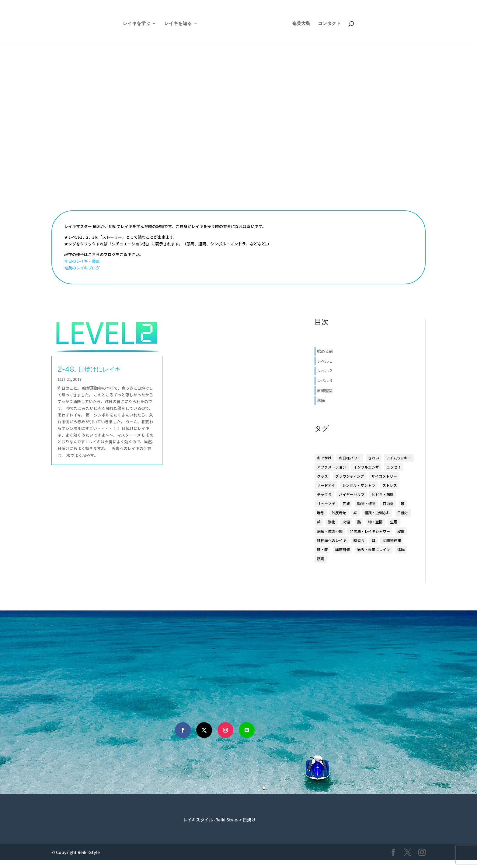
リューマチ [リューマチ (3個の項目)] (326, 503)
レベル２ (325, 371)
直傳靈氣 (325, 390)
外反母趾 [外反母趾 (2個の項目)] (339, 513)
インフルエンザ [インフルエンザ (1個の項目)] (366, 467)
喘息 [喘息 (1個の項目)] (321, 513)
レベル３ (325, 380)
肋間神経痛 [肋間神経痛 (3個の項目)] (392, 540)
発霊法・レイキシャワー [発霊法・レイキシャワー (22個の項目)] (370, 531)
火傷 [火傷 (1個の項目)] (346, 522)
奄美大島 (317, 24)
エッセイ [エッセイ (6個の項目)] (394, 467)
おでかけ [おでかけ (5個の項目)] (324, 458)
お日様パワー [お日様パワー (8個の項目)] (350, 458)
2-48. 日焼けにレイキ (89, 369)
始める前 (325, 351)
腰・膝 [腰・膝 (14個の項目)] (322, 549)
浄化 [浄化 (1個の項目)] (332, 522)
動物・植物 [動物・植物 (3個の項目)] (366, 503)
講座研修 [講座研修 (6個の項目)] (343, 549)
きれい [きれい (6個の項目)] (374, 458)
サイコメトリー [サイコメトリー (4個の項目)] (384, 476)
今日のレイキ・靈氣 (82, 261)
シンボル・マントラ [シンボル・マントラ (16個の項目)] (359, 485)
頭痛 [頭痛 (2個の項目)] (321, 559)
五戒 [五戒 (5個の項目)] (346, 503)
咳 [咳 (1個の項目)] (403, 503)
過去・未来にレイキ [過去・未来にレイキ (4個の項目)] (374, 549)
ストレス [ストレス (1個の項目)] (390, 485)
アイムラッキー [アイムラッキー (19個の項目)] (399, 458)
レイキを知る (162, 24)
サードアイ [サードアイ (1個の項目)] (326, 485)
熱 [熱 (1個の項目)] (359, 522)
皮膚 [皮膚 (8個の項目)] (401, 531)
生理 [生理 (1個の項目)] (394, 522)
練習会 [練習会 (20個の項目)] (359, 540)
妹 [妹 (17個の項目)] (355, 513)
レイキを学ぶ (120, 24)
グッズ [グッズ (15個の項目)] (322, 476)
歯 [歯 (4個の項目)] (319, 522)
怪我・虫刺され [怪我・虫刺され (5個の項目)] (377, 513)
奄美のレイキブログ (82, 268)
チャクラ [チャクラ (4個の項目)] (324, 494)
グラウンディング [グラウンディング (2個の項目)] (350, 476)
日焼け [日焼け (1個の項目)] (403, 513)
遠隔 (321, 400)
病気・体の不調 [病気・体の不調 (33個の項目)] (330, 531)
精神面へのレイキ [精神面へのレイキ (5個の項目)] (332, 540)
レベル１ (325, 361)
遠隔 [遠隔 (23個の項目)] (401, 549)
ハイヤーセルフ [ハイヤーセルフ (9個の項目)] (352, 494)
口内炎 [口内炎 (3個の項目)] (388, 503)
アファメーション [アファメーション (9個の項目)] (332, 467)
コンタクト (345, 24)
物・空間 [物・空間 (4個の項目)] (375, 522)
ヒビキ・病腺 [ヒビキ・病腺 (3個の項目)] (383, 494)
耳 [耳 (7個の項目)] (374, 540)
